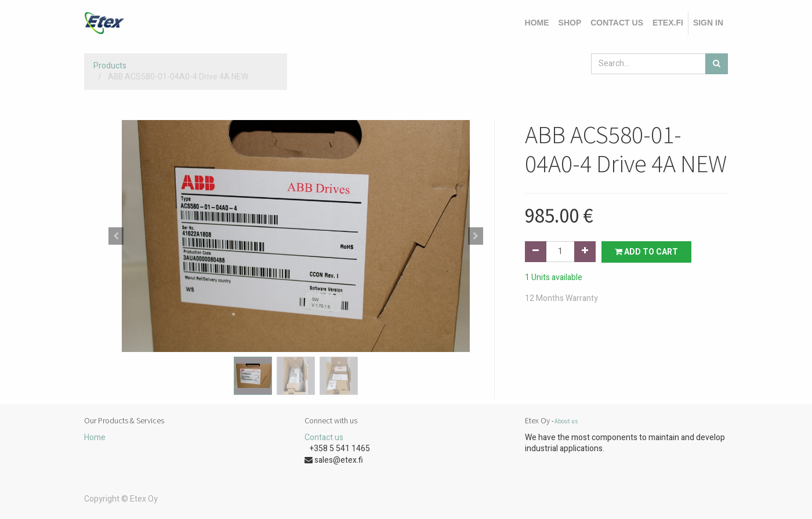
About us (566, 421)
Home (95, 438)
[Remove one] (536, 252)
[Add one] (585, 252)
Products (110, 66)
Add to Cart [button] (646, 252)
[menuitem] (537, 23)
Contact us (324, 438)
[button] (116, 236)
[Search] (717, 64)
